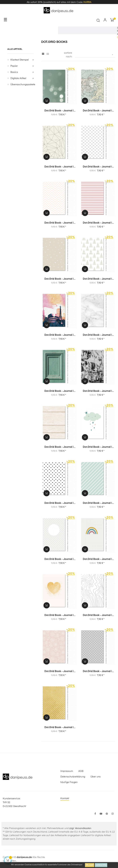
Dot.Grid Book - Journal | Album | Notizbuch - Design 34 (97, 167)
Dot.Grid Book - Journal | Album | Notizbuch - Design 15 (97, 503)
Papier (14, 66)
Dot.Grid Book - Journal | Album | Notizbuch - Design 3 (59, 728)
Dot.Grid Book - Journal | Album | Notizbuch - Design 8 (59, 615)
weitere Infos (101, 865)
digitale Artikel (18, 78)
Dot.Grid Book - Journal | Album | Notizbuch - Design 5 (59, 672)
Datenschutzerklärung (73, 777)
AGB (81, 771)
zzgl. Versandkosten (80, 828)
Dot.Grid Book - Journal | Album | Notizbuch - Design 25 (97, 335)
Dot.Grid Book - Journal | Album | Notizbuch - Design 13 (97, 559)
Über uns (96, 777)
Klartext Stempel (20, 60)
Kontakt (65, 798)
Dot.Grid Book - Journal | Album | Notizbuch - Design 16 (59, 503)
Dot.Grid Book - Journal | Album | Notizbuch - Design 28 (97, 279)
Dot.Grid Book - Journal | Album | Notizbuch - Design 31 (59, 223)
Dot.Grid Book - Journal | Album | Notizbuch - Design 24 (59, 391)
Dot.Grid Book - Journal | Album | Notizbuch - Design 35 (59, 167)
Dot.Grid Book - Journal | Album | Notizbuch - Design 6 (97, 615)
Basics (14, 72)
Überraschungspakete (22, 85)
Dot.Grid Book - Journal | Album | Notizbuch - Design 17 (97, 447)
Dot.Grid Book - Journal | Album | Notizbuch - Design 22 (97, 391)
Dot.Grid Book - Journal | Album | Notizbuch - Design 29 (59, 279)
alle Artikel (15, 49)
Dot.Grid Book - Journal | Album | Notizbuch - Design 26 (59, 335)
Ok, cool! (90, 865)
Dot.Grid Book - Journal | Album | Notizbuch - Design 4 (97, 672)
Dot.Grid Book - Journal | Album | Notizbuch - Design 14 (59, 559)
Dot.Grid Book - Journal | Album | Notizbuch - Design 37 (59, 111)
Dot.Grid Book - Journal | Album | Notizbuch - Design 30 (97, 223)
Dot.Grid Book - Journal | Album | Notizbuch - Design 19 (59, 447)
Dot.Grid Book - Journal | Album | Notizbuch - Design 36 (97, 111)
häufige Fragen (69, 782)
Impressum (67, 771)
